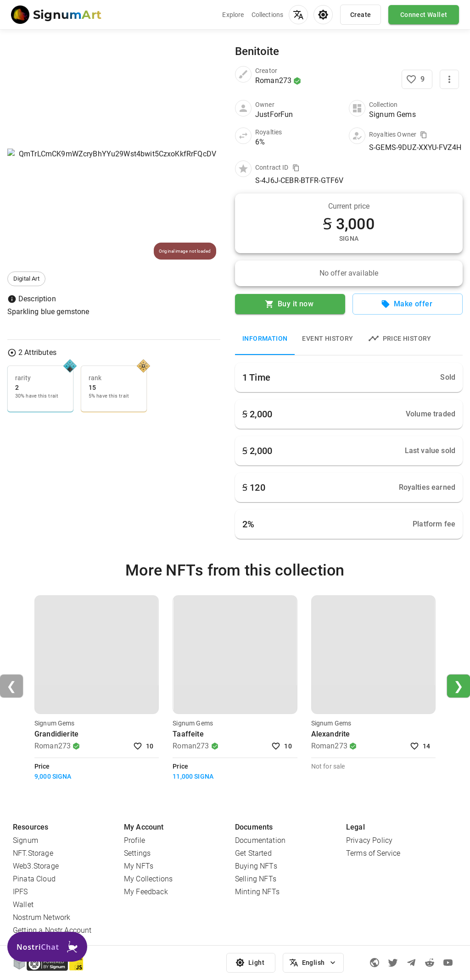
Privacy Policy (369, 840)
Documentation (260, 840)
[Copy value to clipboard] (424, 135)
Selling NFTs (256, 879)
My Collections (148, 879)
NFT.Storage (33, 853)
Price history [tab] (400, 338)
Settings (137, 853)
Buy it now (290, 304)
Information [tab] (265, 338)
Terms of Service (373, 853)
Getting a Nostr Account (52, 930)
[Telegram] (411, 963)
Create (361, 15)
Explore (233, 15)
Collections (268, 15)
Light (251, 963)
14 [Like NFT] (421, 746)
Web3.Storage (36, 866)
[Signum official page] (375, 963)
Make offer (408, 304)
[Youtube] (448, 963)
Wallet (23, 905)
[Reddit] (430, 963)
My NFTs (139, 866)
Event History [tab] (327, 338)
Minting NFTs (257, 892)
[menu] (298, 15)
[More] (449, 79)
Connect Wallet (424, 15)
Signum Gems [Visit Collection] (55, 723)
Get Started (253, 853)
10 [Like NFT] (144, 746)
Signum (25, 840)
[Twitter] (393, 963)
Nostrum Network (42, 917)
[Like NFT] (417, 79)
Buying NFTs (256, 866)
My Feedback (146, 892)
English (313, 963)
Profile (134, 840)
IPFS (20, 892)
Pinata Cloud (34, 879)
